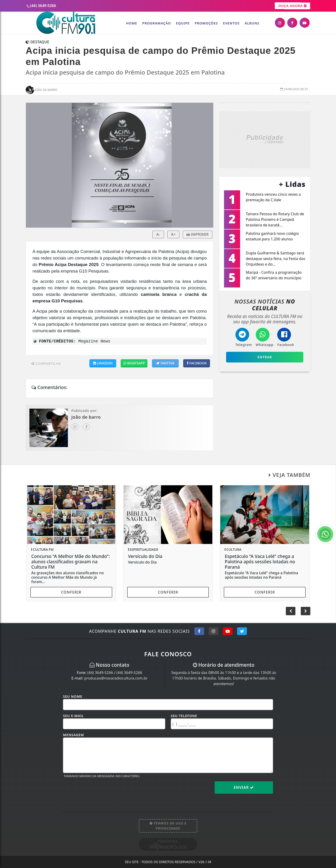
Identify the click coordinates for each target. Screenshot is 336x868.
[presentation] (98, 791)
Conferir (71, 592)
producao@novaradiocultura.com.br (116, 678)
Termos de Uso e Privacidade (168, 826)
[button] (306, 611)
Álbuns (252, 23)
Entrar (265, 357)
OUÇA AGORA (292, 6)
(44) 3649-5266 (100, 673)
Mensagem (73, 735)
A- (158, 234)
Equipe (183, 23)
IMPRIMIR (198, 234)
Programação (157, 23)
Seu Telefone (184, 716)
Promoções (206, 23)
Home (132, 23)
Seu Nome (73, 696)
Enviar (244, 787)
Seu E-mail (73, 716)
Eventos (231, 23)
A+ (173, 234)
